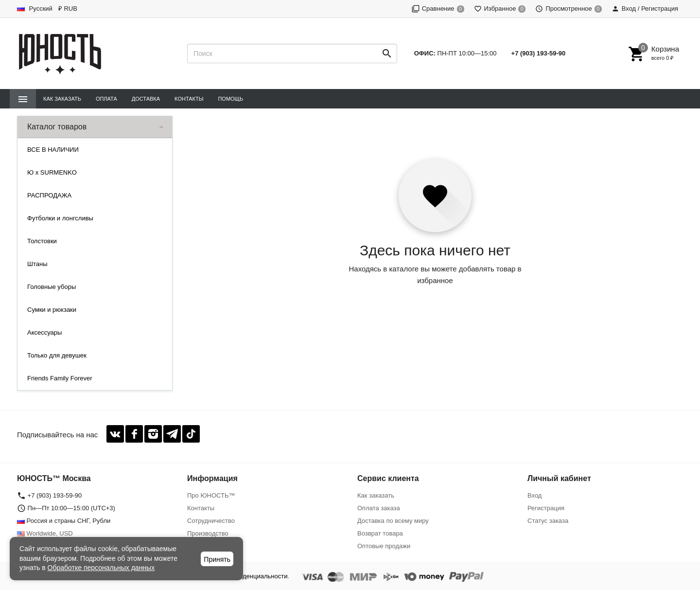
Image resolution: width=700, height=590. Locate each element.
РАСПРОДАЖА (49, 195)
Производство (208, 533)
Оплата (106, 99)
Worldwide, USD (45, 533)
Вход (534, 495)
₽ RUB (68, 9)
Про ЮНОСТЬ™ (211, 495)
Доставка (146, 99)
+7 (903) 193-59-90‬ (539, 53)
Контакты (189, 99)
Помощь (230, 99)
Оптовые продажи (384, 546)
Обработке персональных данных (101, 568)
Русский (35, 9)
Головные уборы (52, 287)
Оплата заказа (379, 508)
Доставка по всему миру (393, 521)
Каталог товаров (57, 127)
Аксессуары (44, 332)
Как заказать (62, 99)
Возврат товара (380, 533)
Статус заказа (548, 521)
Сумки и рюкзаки (52, 310)
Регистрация (546, 508)
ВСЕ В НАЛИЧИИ (53, 150)
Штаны (37, 264)
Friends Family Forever (60, 378)
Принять (217, 559)
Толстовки (42, 241)
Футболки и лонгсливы (60, 218)
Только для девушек (57, 355)
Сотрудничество (211, 521)
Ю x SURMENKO (52, 172)
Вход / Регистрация (645, 9)
